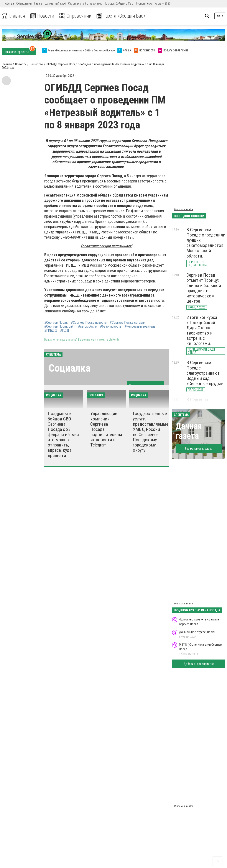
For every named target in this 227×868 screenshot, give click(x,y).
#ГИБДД (51, 331)
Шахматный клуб (55, 3)
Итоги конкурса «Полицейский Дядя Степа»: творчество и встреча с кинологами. (202, 331)
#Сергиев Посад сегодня (128, 323)
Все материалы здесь (199, 449)
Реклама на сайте (184, 209)
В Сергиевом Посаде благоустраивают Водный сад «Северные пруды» (205, 373)
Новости (43, 16)
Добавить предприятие (199, 664)
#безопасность (111, 327)
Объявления (24, 3)
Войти (220, 16)
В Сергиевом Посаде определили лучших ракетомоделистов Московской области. (206, 243)
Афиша (9, 3)
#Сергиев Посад (56, 323)
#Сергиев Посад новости (89, 323)
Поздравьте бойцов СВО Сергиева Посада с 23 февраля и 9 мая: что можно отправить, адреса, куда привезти (64, 434)
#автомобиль (87, 327)
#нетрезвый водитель (140, 327)
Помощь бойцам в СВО (119, 3)
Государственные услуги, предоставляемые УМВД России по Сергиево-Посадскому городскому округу (151, 432)
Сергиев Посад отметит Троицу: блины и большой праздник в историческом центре (204, 288)
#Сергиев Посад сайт (60, 327)
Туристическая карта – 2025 (153, 3)
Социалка (70, 368)
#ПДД (65, 331)
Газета (38, 3)
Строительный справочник (85, 3)
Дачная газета (189, 431)
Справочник (77, 16)
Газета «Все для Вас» (124, 16)
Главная (14, 16)
